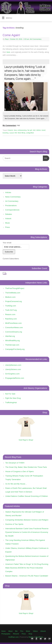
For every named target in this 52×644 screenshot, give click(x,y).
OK (45, 158)
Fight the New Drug (13, 398)
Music (8, 223)
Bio (16, 631)
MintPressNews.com (13, 323)
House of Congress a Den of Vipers (20, 471)
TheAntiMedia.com (13, 293)
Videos (35, 631)
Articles (8, 192)
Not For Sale (10, 394)
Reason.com (10, 314)
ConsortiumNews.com (14, 327)
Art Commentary (36, 39)
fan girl (30, 130)
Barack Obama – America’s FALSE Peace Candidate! (27, 576)
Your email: (7, 243)
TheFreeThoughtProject (15, 288)
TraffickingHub (11, 402)
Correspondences (12, 210)
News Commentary (13, 197)
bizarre (11, 130)
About (10, 631)
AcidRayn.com (14, 637)
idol (34, 130)
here (8, 52)
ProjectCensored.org (14, 301)
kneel (43, 130)
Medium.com (10, 297)
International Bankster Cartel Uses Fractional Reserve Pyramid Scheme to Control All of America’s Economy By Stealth (27, 532)
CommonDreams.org (14, 332)
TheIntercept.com (12, 345)
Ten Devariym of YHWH (15, 463)
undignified (30, 133)
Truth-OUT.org (11, 310)
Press (8, 227)
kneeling (6, 133)
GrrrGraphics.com (12, 374)
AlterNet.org (10, 336)
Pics (22, 631)
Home (3, 631)
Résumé (16, 634)
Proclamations (11, 205)
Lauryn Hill (13, 133)
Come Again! (11, 35)
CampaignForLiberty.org (15, 349)
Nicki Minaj (21, 133)
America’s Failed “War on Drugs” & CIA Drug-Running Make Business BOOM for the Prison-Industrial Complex (27, 568)
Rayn (7, 39)
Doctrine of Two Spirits (14, 524)
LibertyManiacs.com (13, 365)
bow (15, 130)
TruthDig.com (11, 306)
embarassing (22, 130)
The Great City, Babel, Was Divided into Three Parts (26, 467)
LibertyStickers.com (13, 369)
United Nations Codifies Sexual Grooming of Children (27, 496)
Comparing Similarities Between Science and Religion (27, 520)
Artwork (8, 219)
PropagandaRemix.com (15, 378)
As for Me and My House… (16, 484)
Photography (6, 634)
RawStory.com (11, 319)
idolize (39, 130)
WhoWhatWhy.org (13, 341)
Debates (9, 214)
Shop (30, 634)
